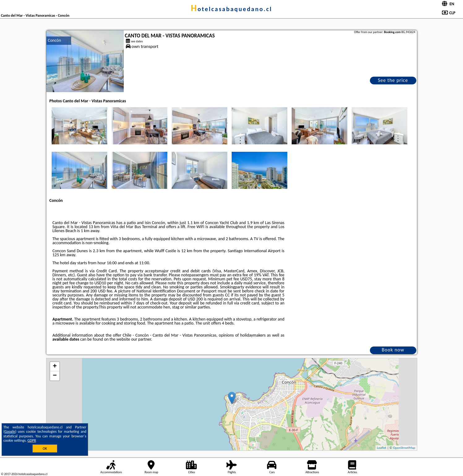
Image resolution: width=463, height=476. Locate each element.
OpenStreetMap (404, 448)
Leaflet (382, 448)
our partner (141, 339)
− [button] (55, 376)
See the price (393, 80)
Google (10, 431)
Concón (55, 40)
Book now (393, 350)
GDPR (32, 440)
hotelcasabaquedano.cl (231, 9)
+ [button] (55, 367)
